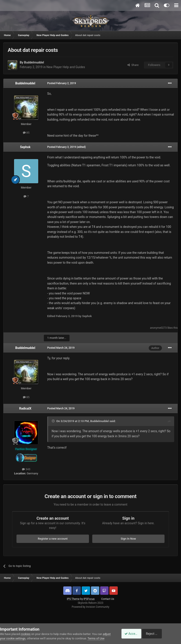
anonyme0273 (158, 328)
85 (26, 133)
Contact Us (108, 599)
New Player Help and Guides (66, 67)
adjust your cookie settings (17, 634)
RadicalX (25, 408)
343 (26, 469)
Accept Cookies (133, 631)
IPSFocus (89, 599)
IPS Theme (73, 599)
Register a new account (53, 539)
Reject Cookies (166, 631)
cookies (26, 630)
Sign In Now (128, 539)
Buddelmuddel (34, 62)
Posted (62, 83)
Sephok (25, 147)
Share (133, 65)
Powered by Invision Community (91, 607)
